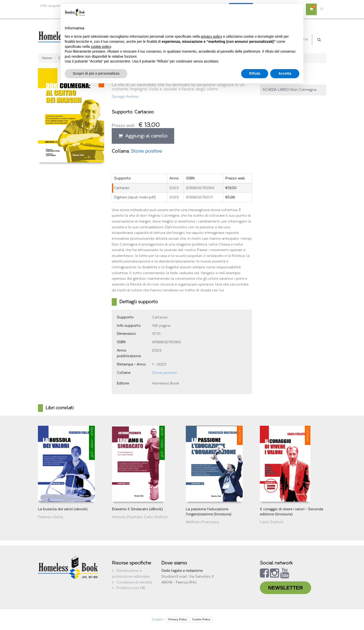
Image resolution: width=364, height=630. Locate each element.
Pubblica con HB (131, 588)
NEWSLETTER (286, 588)
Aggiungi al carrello (143, 136)
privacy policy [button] (212, 36)
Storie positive (146, 151)
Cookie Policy (201, 619)
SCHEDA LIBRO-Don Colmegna (289, 90)
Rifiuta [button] (255, 73)
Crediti (157, 619)
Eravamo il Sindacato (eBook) (137, 509)
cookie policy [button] (101, 47)
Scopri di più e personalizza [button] (96, 73)
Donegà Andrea (125, 97)
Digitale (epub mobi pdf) (135, 197)
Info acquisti (51, 6)
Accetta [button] (285, 73)
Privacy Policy (178, 619)
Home (47, 58)
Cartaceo (122, 188)
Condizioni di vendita (134, 582)
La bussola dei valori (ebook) (63, 509)
